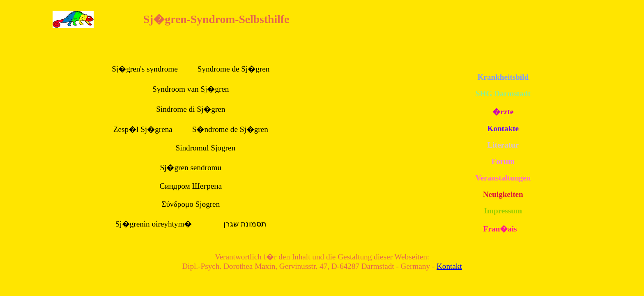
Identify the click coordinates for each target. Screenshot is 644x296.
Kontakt (449, 266)
